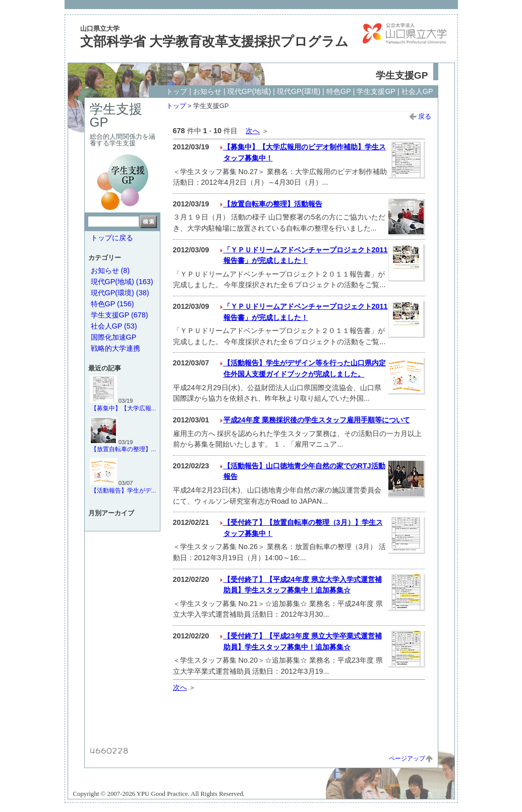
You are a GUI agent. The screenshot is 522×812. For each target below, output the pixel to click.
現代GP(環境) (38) (120, 293)
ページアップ (411, 759)
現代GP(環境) (299, 91)
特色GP (339, 91)
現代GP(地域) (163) (122, 282)
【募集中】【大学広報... (124, 408)
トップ (177, 91)
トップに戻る (112, 238)
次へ (253, 131)
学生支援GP (376, 91)
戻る (420, 116)
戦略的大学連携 (115, 348)
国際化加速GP (114, 337)
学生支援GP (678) (120, 315)
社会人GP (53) (114, 326)
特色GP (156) (112, 304)
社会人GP (417, 91)
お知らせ (207, 91)
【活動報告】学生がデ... (124, 491)
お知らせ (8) (110, 270)
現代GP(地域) (249, 91)
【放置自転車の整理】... (124, 449)
